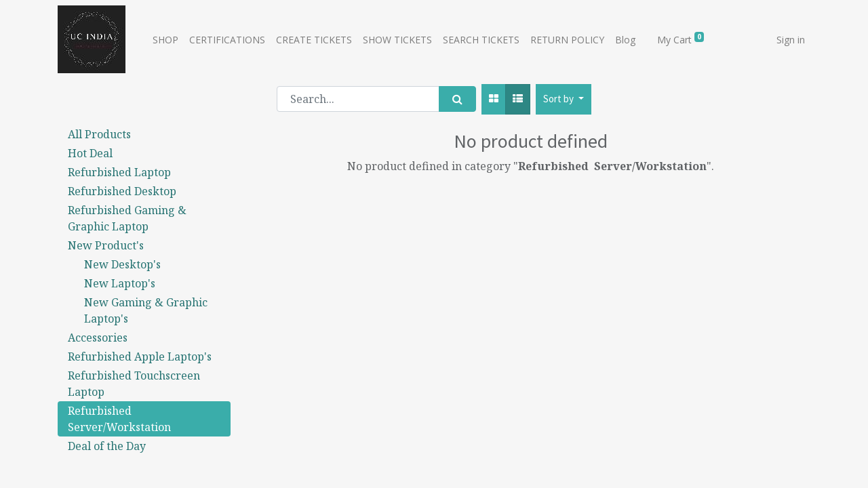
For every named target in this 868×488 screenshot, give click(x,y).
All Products (99, 134)
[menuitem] (165, 40)
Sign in (791, 40)
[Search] (457, 99)
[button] (564, 99)
